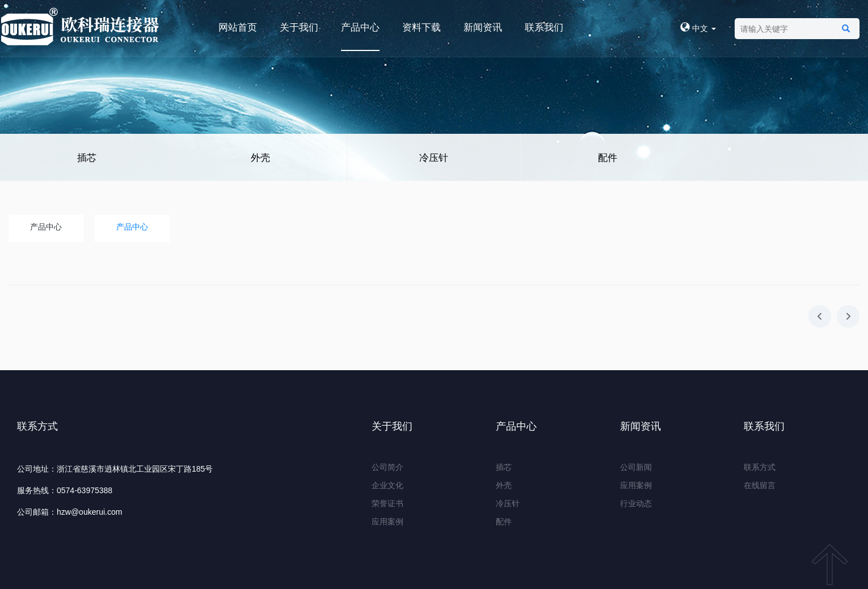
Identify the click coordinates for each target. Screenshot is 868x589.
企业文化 (387, 485)
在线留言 (760, 485)
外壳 (260, 158)
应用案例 (387, 522)
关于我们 (299, 27)
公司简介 (387, 467)
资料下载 (422, 27)
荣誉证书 (387, 503)
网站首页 (238, 27)
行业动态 (636, 503)
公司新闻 (636, 467)
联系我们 (544, 27)
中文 (698, 28)
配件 (608, 158)
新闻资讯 (483, 27)
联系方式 (760, 467)
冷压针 (434, 158)
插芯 (87, 158)
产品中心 (360, 27)
